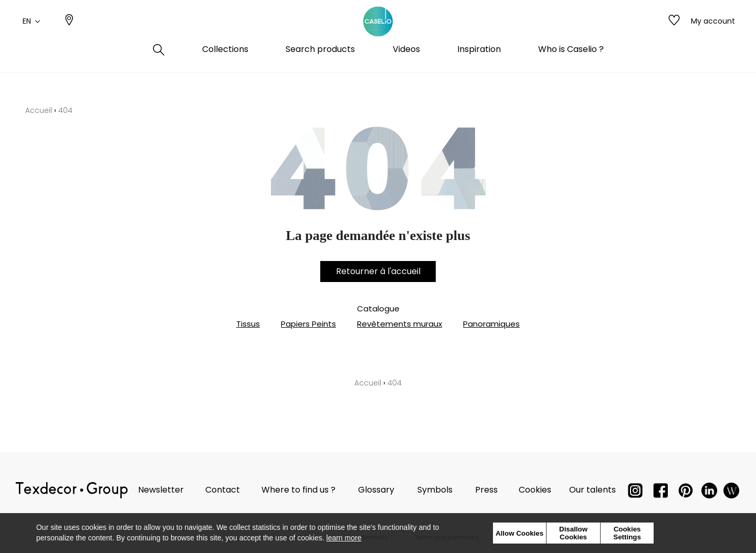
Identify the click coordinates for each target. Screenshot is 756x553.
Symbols (435, 490)
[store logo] (378, 33)
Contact (223, 490)
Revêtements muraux (400, 324)
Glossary (376, 490)
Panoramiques (491, 324)
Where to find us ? (298, 490)
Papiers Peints (308, 324)
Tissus (248, 324)
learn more (344, 538)
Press (486, 490)
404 (65, 110)
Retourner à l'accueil (378, 271)
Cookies (535, 490)
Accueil (39, 110)
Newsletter (161, 490)
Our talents (592, 490)
